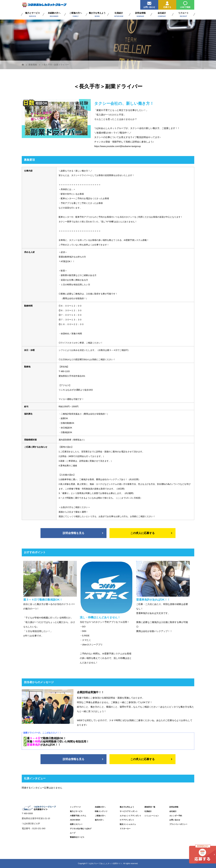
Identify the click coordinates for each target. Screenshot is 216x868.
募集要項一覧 (150, 807)
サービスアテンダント (129, 811)
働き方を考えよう (127, 807)
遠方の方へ (99, 820)
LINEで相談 (185, 4)
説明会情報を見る (73, 533)
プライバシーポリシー (178, 824)
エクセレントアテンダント (130, 816)
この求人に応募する (142, 533)
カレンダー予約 (176, 816)
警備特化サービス (77, 837)
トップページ (75, 807)
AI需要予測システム (78, 816)
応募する (167, 4)
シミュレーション (152, 816)
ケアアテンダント (127, 820)
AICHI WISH (75, 820)
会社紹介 (173, 811)
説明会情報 (174, 807)
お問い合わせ (149, 4)
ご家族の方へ (100, 816)
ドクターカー (125, 829)
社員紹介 (148, 811)
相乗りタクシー (76, 824)
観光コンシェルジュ (128, 824)
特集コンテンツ (101, 811)
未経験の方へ (100, 807)
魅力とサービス (76, 811)
